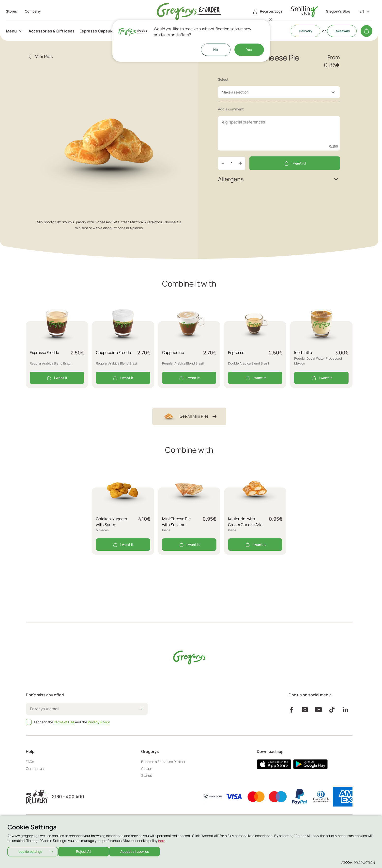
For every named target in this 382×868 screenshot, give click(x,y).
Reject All (86, 851)
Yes (249, 50)
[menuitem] (15, 31)
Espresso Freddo (44, 352)
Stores (146, 775)
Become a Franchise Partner (163, 762)
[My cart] (367, 31)
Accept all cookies (139, 851)
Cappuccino (173, 352)
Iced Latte (303, 352)
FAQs (30, 762)
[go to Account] (305, 11)
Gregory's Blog (338, 11)
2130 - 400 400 (68, 797)
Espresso (236, 352)
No (216, 50)
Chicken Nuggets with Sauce (111, 522)
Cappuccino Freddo (113, 352)
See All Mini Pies (189, 416)
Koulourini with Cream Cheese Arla (245, 522)
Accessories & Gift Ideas (52, 31)
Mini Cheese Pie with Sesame (176, 522)
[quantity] (232, 163)
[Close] (270, 19)
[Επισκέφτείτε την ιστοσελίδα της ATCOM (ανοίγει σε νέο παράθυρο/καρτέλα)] (358, 862)
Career (147, 769)
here (162, 839)
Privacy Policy (99, 722)
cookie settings (30, 851)
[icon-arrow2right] (141, 709)
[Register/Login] (267, 12)
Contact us (35, 769)
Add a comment (231, 109)
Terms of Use (64, 722)
